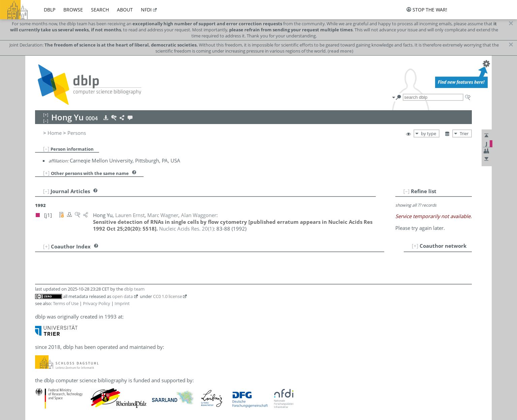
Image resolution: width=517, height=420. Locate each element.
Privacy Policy (97, 303)
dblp (50, 10)
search (100, 10)
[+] (46, 173)
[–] (46, 149)
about (125, 10)
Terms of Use (66, 303)
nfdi (146, 10)
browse (73, 10)
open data (123, 296)
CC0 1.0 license (168, 296)
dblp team (134, 289)
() (186, 229)
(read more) (340, 51)
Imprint (122, 303)
